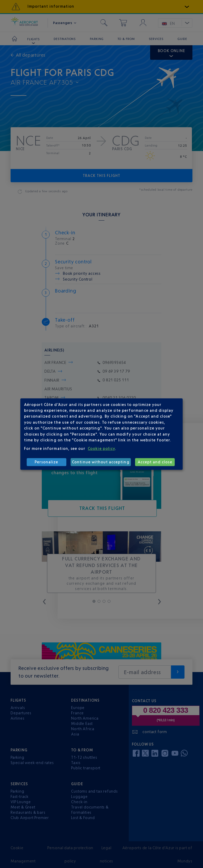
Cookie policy (101, 448)
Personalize (47, 462)
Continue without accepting (101, 462)
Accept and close (155, 462)
